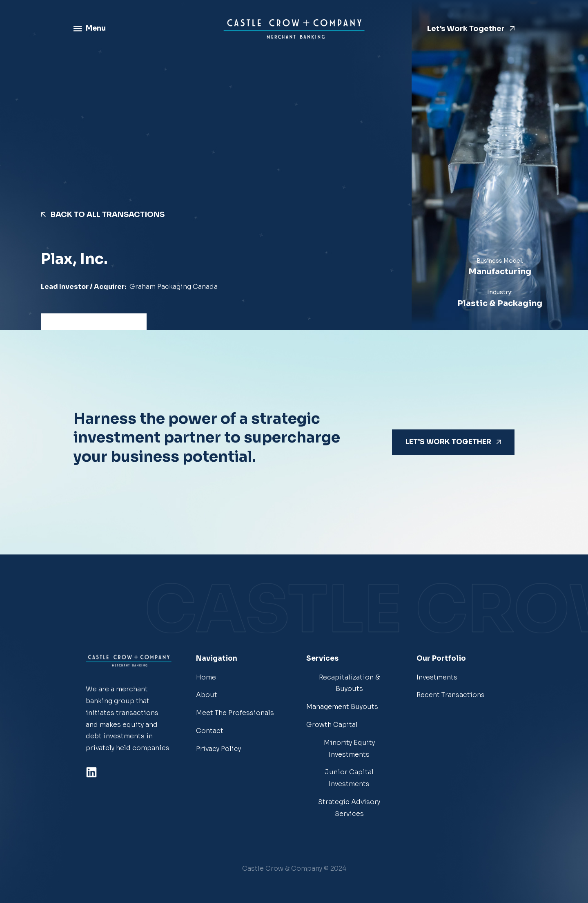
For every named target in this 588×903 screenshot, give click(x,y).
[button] (294, 869)
